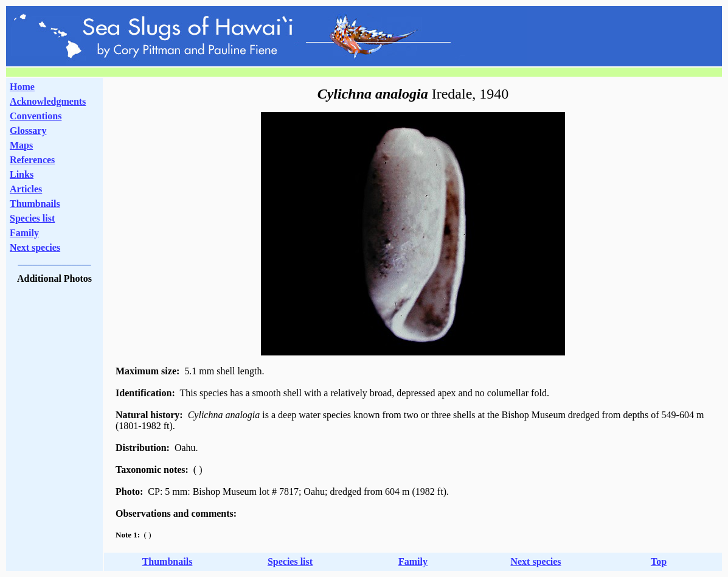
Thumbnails (35, 204)
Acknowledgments (48, 101)
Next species (35, 247)
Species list (32, 218)
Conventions (36, 116)
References (32, 160)
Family (24, 233)
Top (659, 561)
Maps (21, 145)
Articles (26, 189)
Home (22, 87)
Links (22, 174)
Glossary (28, 131)
